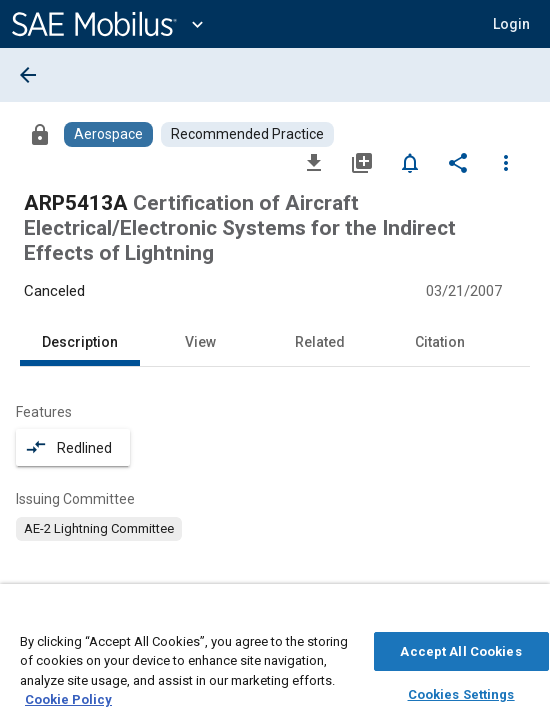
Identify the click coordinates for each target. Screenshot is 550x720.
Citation (440, 342)
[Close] (524, 606)
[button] (511, 24)
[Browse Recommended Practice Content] (247, 134)
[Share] (458, 162)
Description (80, 342)
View (200, 342)
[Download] (314, 162)
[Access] (40, 134)
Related (320, 342)
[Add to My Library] (362, 162)
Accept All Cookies (460, 639)
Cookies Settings (461, 682)
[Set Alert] (410, 162)
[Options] (506, 162)
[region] (275, 652)
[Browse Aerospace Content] (108, 134)
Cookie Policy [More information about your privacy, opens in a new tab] (68, 688)
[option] (99, 529)
